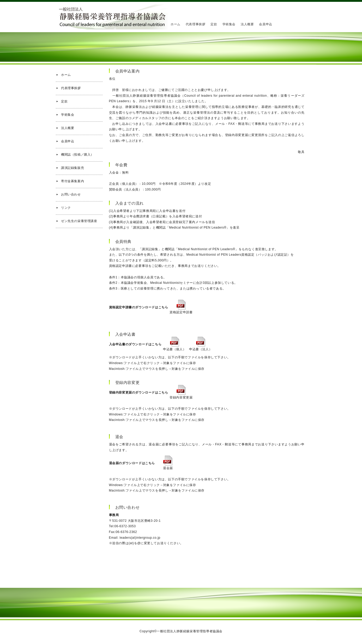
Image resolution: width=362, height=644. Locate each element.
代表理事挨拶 (196, 24)
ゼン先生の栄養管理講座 (79, 221)
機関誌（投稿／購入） (77, 155)
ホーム (176, 24)
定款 (214, 24)
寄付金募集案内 (73, 181)
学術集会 (229, 24)
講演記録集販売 (73, 168)
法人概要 (247, 24)
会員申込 (266, 24)
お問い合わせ (71, 194)
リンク (66, 208)
